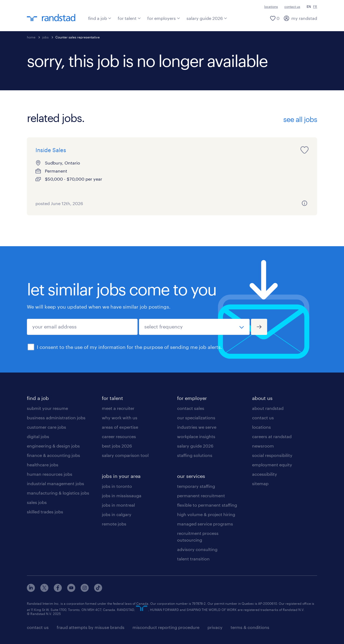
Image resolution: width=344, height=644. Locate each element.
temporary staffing (196, 486)
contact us (292, 6)
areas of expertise (120, 427)
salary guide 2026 (207, 18)
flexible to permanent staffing (207, 505)
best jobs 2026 (117, 446)
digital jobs (38, 436)
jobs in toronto (117, 486)
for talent (129, 18)
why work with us (120, 418)
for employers (164, 18)
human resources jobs (50, 474)
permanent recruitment (201, 495)
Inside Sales (51, 150)
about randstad (268, 408)
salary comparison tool (125, 455)
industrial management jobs (55, 483)
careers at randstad (272, 436)
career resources (119, 436)
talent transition (193, 559)
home (31, 37)
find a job (100, 18)
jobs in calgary (117, 514)
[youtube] (71, 590)
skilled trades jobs (45, 512)
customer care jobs (46, 427)
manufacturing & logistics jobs (58, 493)
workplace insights (196, 436)
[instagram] (85, 590)
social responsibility (272, 455)
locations (271, 6)
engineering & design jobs (53, 446)
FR (315, 6)
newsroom (263, 446)
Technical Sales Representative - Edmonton (257, 158)
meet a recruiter (118, 408)
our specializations (196, 418)
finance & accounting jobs (53, 455)
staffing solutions (195, 455)
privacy (215, 627)
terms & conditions (250, 627)
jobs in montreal (118, 505)
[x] (44, 590)
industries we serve (197, 427)
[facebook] (58, 590)
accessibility (265, 474)
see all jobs (300, 119)
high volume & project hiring (206, 514)
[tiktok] (98, 590)
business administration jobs (56, 418)
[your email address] (82, 327)
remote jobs (114, 524)
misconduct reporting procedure (166, 627)
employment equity (272, 465)
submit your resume (47, 408)
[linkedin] (31, 590)
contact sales (191, 408)
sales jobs (37, 502)
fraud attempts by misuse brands (91, 627)
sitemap (260, 483)
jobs (45, 37)
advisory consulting (197, 549)
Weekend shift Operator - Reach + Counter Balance (166, 158)
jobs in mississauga (122, 495)
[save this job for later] (104, 150)
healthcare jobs (43, 465)
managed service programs (205, 524)
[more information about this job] (104, 203)
